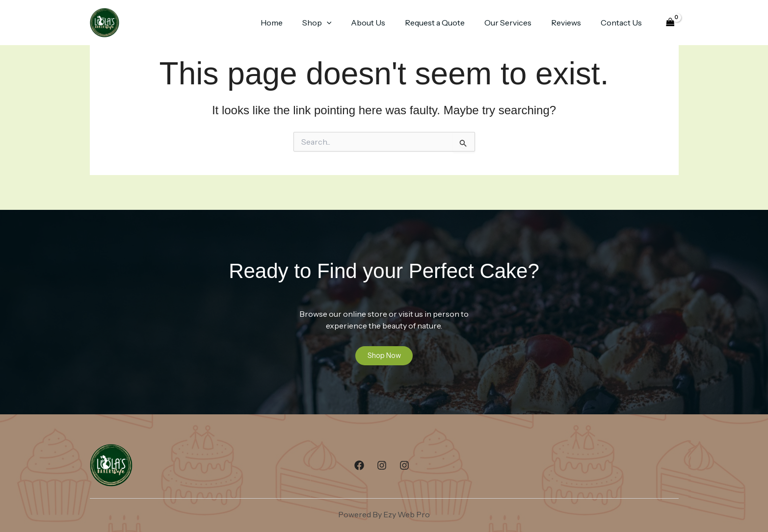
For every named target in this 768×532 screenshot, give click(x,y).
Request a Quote (449, 23)
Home (297, 23)
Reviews (572, 23)
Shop (339, 23)
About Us (386, 23)
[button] (348, 23)
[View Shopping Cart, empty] (670, 23)
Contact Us (623, 23)
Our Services (518, 23)
